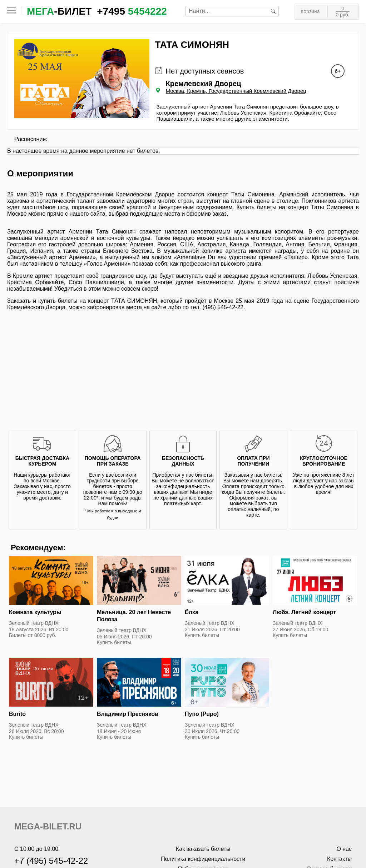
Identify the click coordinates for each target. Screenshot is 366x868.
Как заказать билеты (203, 849)
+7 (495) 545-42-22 (51, 861)
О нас (344, 849)
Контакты (339, 859)
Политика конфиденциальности (203, 859)
